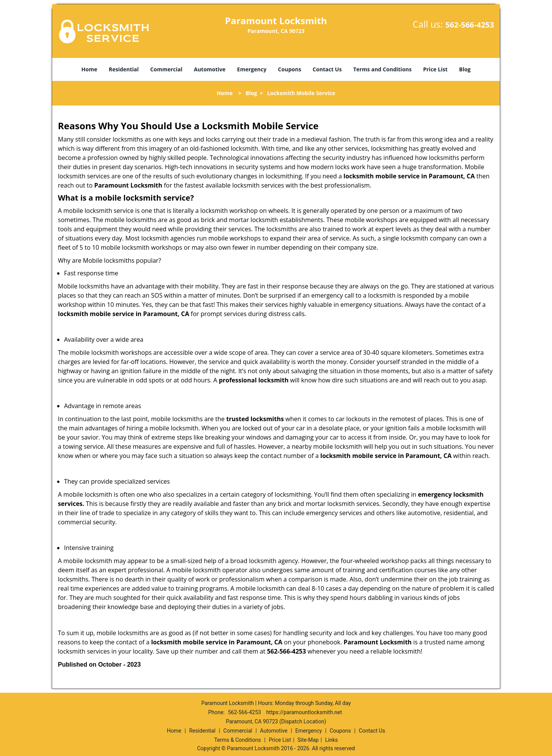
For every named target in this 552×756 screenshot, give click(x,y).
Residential (124, 69)
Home (89, 69)
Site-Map (308, 740)
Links (331, 740)
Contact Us (327, 69)
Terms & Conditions (238, 740)
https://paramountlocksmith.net (304, 712)
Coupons (289, 69)
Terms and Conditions (382, 69)
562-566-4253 (470, 25)
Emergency (252, 69)
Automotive (210, 69)
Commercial (166, 69)
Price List (435, 69)
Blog (465, 69)
